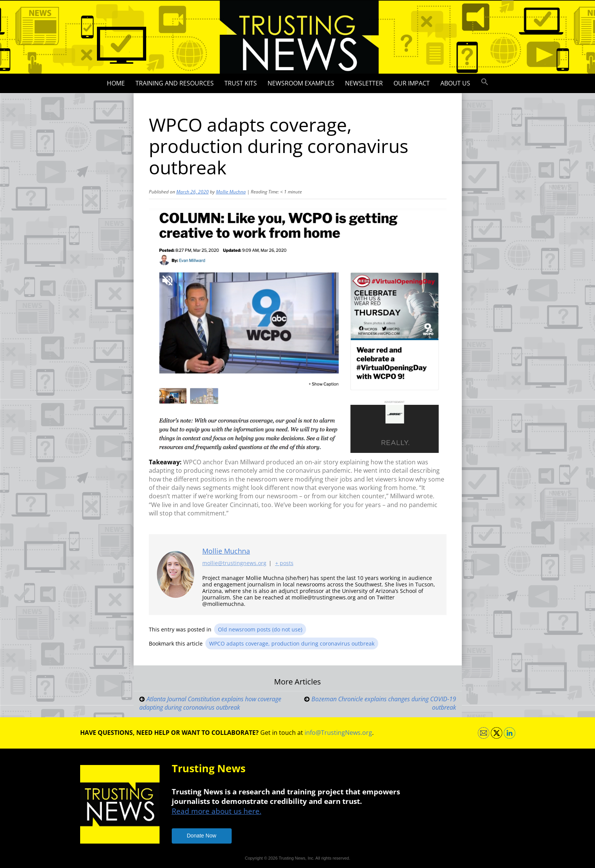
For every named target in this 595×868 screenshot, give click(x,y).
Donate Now (202, 836)
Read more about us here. (217, 811)
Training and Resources (175, 83)
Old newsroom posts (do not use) (260, 629)
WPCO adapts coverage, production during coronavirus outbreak (292, 643)
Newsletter (364, 83)
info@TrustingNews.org (338, 733)
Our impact (412, 83)
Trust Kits (241, 83)
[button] (485, 82)
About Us (455, 83)
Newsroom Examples (301, 83)
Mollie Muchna (231, 192)
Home (116, 83)
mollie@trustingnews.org (234, 563)
